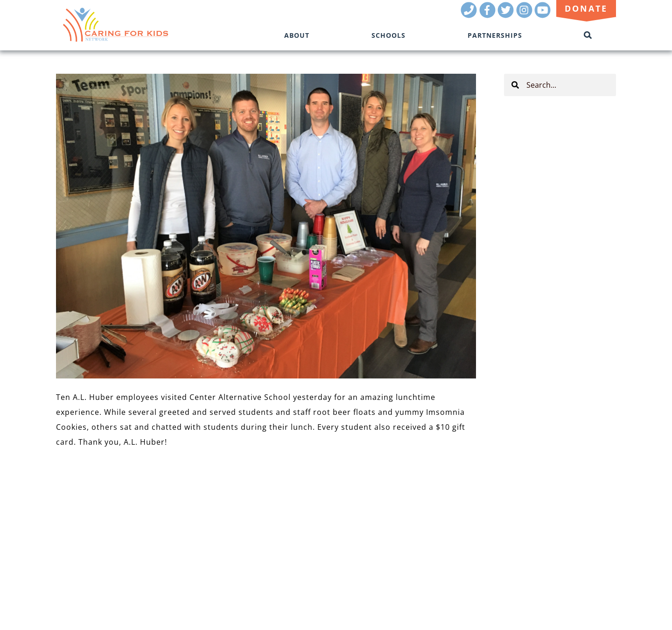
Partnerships (495, 35)
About (297, 35)
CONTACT (73, 539)
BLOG (66, 526)
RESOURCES (77, 513)
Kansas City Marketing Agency (561, 565)
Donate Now (97, 554)
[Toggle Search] (588, 35)
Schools (388, 35)
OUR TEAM (75, 500)
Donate (586, 8)
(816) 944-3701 (590, 552)
